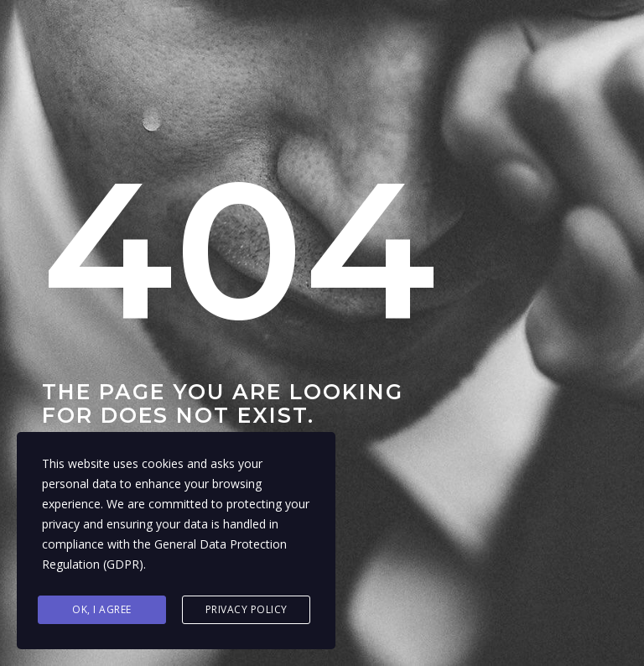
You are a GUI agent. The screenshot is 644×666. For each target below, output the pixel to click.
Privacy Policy (247, 609)
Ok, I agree (102, 609)
